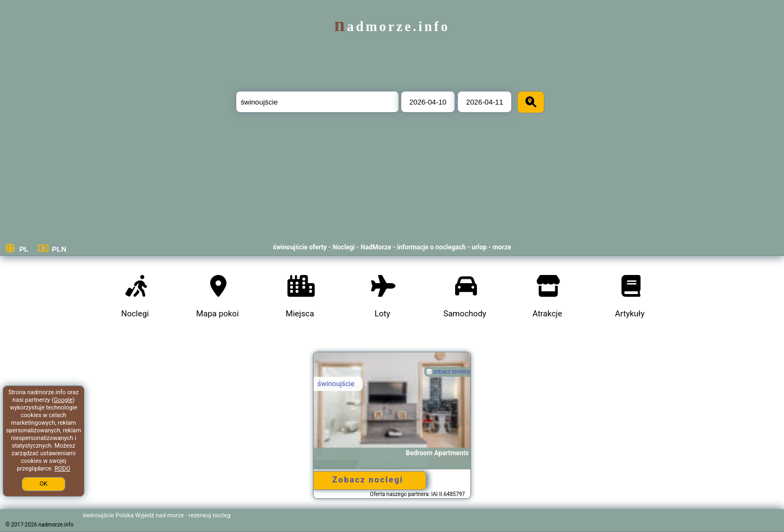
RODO (62, 469)
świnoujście (336, 384)
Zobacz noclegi (367, 480)
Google (63, 400)
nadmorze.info (392, 26)
